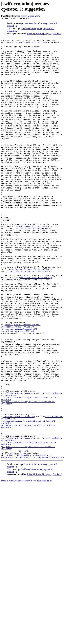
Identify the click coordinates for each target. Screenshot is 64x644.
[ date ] (30, 34)
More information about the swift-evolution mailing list (27, 557)
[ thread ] (38, 34)
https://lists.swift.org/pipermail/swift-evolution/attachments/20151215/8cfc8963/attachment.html (32, 532)
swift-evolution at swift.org (29, 43)
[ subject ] (48, 34)
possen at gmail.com (30, 16)
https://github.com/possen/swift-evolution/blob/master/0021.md (21, 376)
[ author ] (57, 34)
